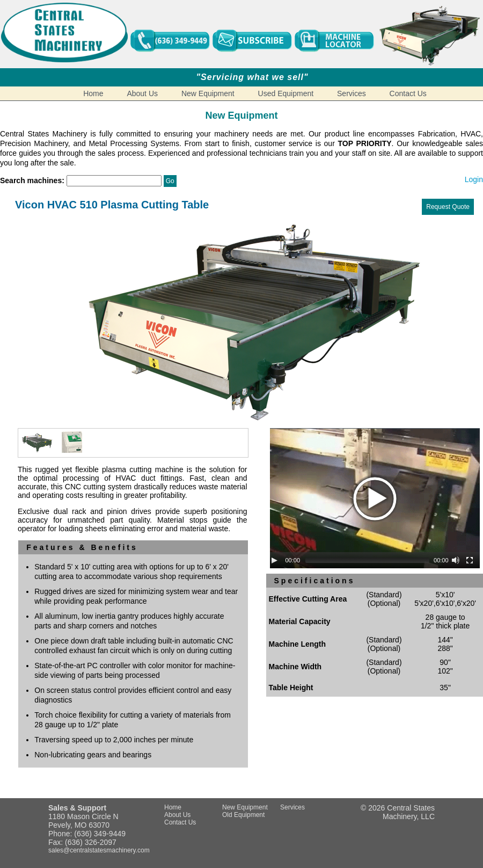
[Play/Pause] (274, 560)
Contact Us (408, 93)
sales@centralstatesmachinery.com (99, 850)
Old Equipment (243, 815)
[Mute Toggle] (456, 560)
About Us (142, 93)
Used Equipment (286, 93)
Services (352, 93)
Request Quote (448, 207)
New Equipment (208, 93)
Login (474, 179)
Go (170, 181)
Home (93, 93)
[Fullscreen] (470, 560)
